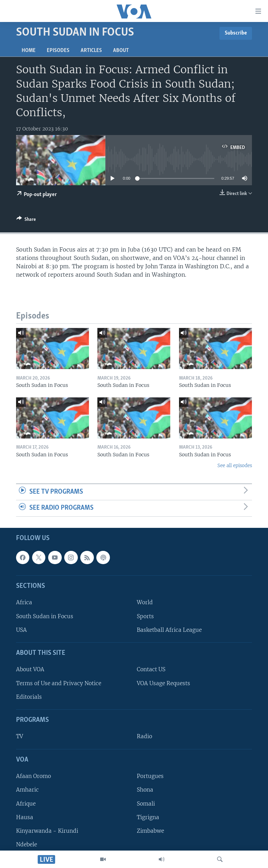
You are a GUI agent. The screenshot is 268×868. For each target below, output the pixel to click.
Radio (144, 737)
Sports (145, 616)
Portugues (150, 776)
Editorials (29, 697)
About (121, 51)
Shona (145, 790)
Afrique (26, 804)
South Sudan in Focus (45, 616)
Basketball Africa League (169, 630)
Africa (24, 603)
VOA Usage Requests (163, 683)
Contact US (151, 670)
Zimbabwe (150, 831)
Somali (146, 804)
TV (20, 737)
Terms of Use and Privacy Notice (59, 683)
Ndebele (27, 844)
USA (21, 630)
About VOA (30, 670)
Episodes (58, 51)
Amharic (27, 790)
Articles (91, 51)
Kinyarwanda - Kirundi (47, 831)
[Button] (26, 220)
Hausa (25, 817)
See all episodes (235, 466)
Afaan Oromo (33, 776)
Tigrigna (148, 817)
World (145, 603)
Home (29, 51)
